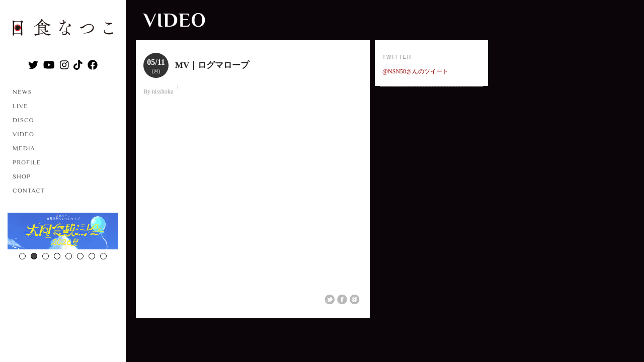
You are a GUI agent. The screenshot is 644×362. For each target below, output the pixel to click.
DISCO (23, 120)
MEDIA (24, 148)
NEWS (22, 92)
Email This (355, 300)
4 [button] (57, 256)
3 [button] (46, 256)
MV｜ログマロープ (212, 65)
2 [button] (34, 256)
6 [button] (80, 256)
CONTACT (29, 190)
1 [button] (22, 256)
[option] (63, 232)
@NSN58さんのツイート (415, 71)
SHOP (22, 176)
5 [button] (69, 256)
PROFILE (27, 162)
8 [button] (103, 256)
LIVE (20, 106)
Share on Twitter (330, 300)
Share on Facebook (342, 300)
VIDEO (23, 134)
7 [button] (92, 256)
